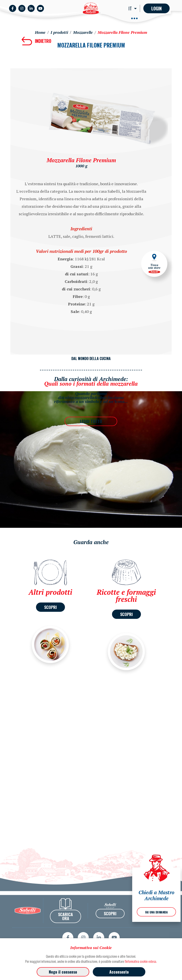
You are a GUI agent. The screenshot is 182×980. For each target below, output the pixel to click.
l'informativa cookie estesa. (141, 961)
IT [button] (131, 8)
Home (40, 32)
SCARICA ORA (65, 929)
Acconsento (119, 972)
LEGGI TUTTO (91, 421)
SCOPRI (50, 607)
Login (156, 8)
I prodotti (59, 32)
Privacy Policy (161, 923)
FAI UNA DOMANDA (156, 912)
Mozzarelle (83, 32)
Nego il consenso (63, 972)
